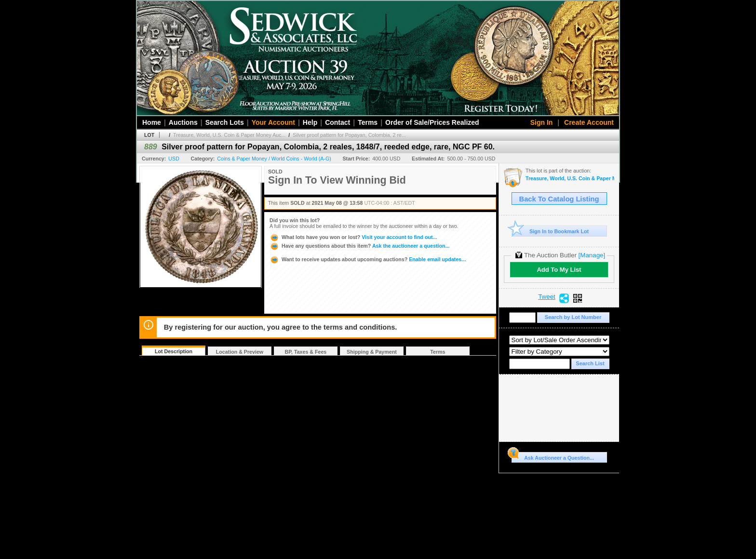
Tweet (547, 297)
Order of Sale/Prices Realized (432, 122)
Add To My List (559, 270)
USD (174, 159)
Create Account (589, 122)
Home (152, 122)
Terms (368, 122)
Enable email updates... (368, 259)
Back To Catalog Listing (559, 199)
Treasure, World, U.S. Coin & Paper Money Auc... (229, 135)
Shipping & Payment (372, 352)
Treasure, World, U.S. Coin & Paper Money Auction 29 (570, 179)
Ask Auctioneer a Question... (553, 456)
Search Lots (225, 122)
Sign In (542, 122)
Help (310, 122)
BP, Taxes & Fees (306, 352)
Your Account (273, 122)
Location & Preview (240, 352)
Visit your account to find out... (353, 237)
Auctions (183, 122)
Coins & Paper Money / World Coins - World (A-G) (274, 159)
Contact (337, 122)
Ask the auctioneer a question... (359, 246)
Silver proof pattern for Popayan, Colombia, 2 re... (349, 135)
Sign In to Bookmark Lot (550, 231)
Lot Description (174, 351)
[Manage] (592, 255)
